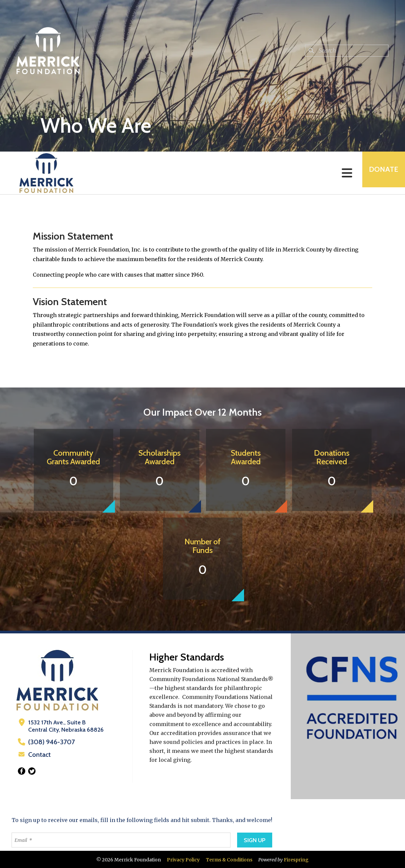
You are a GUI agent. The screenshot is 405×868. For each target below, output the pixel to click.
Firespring (296, 859)
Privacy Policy (183, 859)
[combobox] (347, 51)
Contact (39, 754)
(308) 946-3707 (49, 742)
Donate (380, 173)
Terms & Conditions (229, 859)
